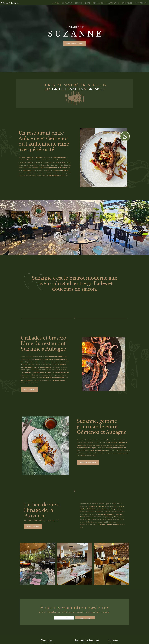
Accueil (56, 3)
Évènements (127, 3)
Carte (87, 3)
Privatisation (113, 3)
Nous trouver (141, 3)
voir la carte (29, 390)
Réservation (98, 3)
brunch (79, 3)
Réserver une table (74, 43)
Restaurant (67, 3)
